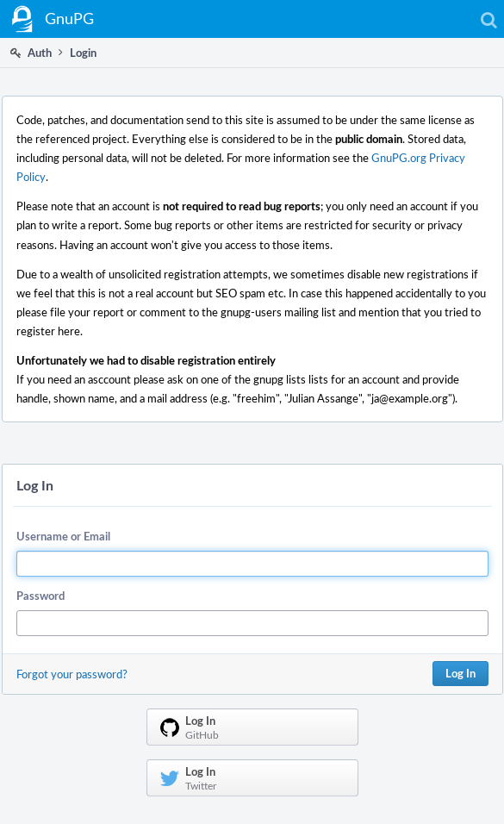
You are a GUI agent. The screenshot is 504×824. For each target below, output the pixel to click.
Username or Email (63, 536)
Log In (460, 673)
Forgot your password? (72, 674)
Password (40, 596)
